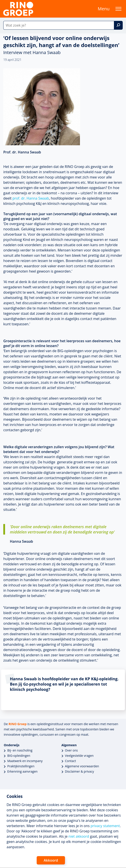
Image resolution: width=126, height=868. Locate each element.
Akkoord (51, 860)
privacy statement (105, 826)
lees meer (27, 701)
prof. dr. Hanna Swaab (31, 198)
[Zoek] (118, 25)
